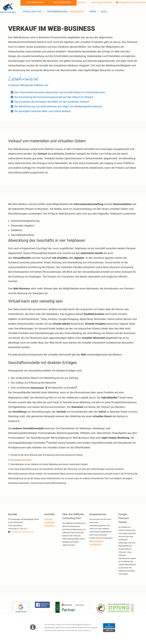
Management (49, 522)
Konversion (38, 388)
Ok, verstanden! (109, 626)
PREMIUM (48, 519)
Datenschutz (49, 525)
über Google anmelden (101, 2)
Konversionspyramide (21, 460)
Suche (82, 2)
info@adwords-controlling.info (131, 2)
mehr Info (109, 630)
